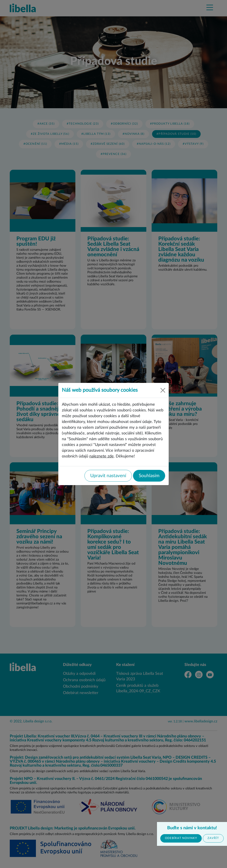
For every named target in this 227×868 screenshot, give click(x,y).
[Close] (163, 390)
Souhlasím (149, 476)
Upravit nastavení (108, 476)
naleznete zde (102, 456)
